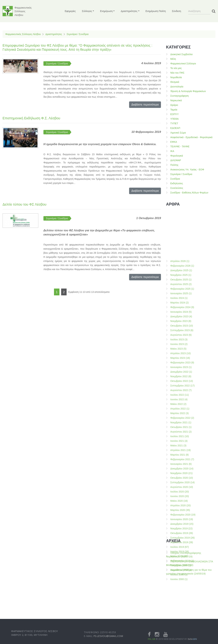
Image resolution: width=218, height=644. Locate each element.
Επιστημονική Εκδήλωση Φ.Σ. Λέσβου (31, 118)
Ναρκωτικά (176, 100)
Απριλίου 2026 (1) (180, 417)
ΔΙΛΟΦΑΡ (176, 160)
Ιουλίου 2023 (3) (179, 496)
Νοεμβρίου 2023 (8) (181, 477)
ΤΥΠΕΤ (174, 123)
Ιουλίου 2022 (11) (180, 551)
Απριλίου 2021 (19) (180, 606)
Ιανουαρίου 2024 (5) (181, 468)
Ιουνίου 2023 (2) (179, 500)
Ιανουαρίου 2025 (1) (181, 450)
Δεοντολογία (177, 87)
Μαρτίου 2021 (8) (180, 611)
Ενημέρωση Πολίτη (156, 11)
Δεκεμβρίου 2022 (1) (181, 528)
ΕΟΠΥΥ (174, 114)
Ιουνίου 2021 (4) (179, 597)
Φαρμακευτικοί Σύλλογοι (183, 64)
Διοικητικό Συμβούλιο (181, 54)
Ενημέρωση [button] (106, 11)
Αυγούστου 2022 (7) (181, 547)
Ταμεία (174, 110)
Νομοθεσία (176, 77)
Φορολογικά (177, 156)
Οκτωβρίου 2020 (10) (182, 634)
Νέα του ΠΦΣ (177, 73)
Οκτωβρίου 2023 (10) (182, 482)
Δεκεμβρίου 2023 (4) (181, 473)
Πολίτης (174, 165)
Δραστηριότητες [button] (129, 11)
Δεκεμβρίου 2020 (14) (182, 625)
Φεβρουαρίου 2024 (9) (182, 464)
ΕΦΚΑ (174, 142)
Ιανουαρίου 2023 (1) (181, 523)
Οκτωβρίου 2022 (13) (182, 537)
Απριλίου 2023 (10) (180, 510)
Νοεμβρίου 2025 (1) (181, 431)
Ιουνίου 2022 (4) (179, 556)
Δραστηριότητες (54, 34)
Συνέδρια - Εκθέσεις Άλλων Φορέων (189, 193)
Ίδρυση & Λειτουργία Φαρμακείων (188, 91)
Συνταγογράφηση (180, 96)
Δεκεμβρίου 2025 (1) (181, 427)
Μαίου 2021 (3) (178, 602)
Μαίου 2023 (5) (178, 505)
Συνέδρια (175, 179)
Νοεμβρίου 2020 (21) (181, 629)
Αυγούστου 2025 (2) (181, 440)
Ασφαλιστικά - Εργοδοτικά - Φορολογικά (191, 137)
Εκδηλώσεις (177, 183)
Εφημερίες (70, 11)
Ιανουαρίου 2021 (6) (181, 620)
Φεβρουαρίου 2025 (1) (182, 445)
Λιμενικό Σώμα (178, 133)
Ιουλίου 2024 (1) (179, 454)
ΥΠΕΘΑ (174, 119)
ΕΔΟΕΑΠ (175, 128)
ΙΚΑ (172, 151)
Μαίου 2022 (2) (178, 560)
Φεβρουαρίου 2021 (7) (182, 616)
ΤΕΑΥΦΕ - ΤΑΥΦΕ (180, 146)
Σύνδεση (176, 11)
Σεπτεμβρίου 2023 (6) (182, 487)
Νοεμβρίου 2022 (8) (181, 533)
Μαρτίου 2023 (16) (180, 514)
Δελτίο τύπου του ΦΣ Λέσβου (24, 204)
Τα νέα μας (176, 68)
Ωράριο (174, 105)
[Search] (199, 11)
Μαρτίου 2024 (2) (180, 459)
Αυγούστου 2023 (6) (181, 491)
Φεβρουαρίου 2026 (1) (182, 422)
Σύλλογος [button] (87, 11)
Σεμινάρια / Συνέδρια (78, 34)
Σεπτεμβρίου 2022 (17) (182, 542)
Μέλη (173, 59)
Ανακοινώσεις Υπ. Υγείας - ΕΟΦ (187, 170)
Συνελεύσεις (177, 188)
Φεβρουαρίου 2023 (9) (182, 519)
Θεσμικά (175, 82)
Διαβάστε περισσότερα (145, 105)
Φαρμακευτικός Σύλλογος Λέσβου (23, 34)
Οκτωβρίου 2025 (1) (181, 436)
